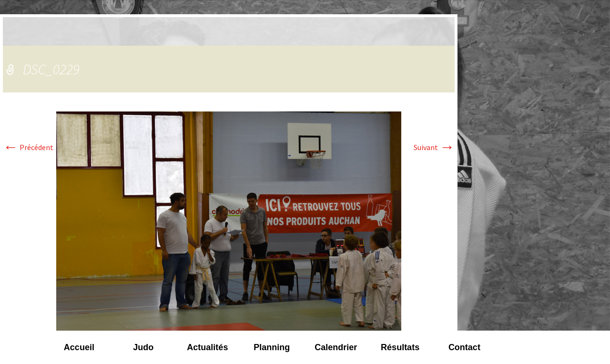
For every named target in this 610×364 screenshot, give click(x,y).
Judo (143, 347)
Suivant (434, 147)
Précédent (28, 147)
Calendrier (336, 347)
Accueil (79, 347)
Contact (464, 347)
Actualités (207, 347)
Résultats (400, 347)
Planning (272, 347)
